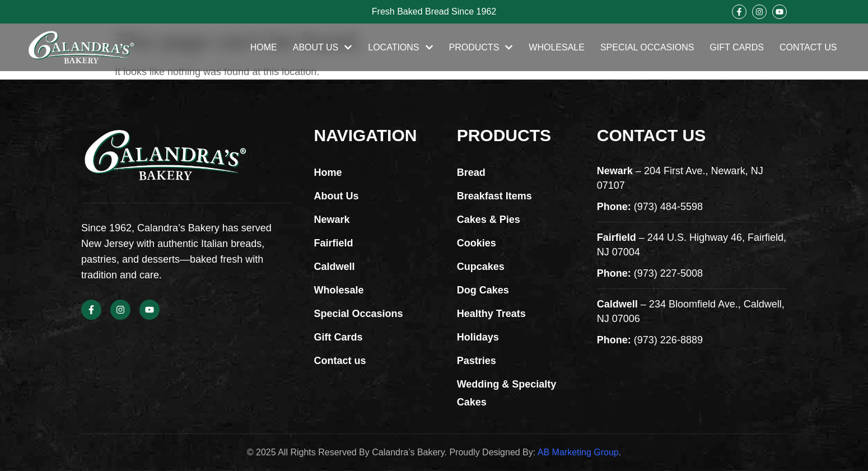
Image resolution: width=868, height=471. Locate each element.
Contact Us (808, 47)
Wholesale (557, 47)
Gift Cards (737, 47)
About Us (323, 48)
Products (481, 48)
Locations (400, 48)
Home (264, 47)
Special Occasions (647, 47)
